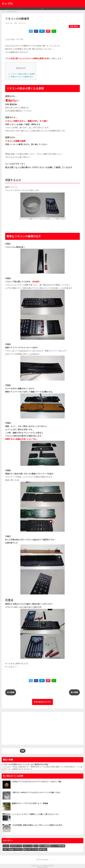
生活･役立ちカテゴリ (42, 702)
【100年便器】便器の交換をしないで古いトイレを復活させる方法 (37, 825)
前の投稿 (74, 692)
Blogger (46, 860)
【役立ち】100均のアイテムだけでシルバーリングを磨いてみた (36, 792)
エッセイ (6, 846)
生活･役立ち (74, 26)
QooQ (46, 867)
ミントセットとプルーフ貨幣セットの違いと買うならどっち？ (35, 814)
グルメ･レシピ (28, 846)
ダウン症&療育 (44, 846)
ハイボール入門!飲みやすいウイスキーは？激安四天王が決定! (25, 764)
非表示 (22, 68)
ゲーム (36, 846)
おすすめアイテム (16, 846)
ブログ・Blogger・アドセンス (13, 849)
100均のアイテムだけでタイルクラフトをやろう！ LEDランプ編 (36, 782)
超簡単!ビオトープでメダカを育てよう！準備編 (30, 803)
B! (42, 31)
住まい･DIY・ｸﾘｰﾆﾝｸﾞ (31, 849)
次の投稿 (11, 692)
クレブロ (7, 4)
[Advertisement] (42, 728)
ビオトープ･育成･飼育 (58, 846)
